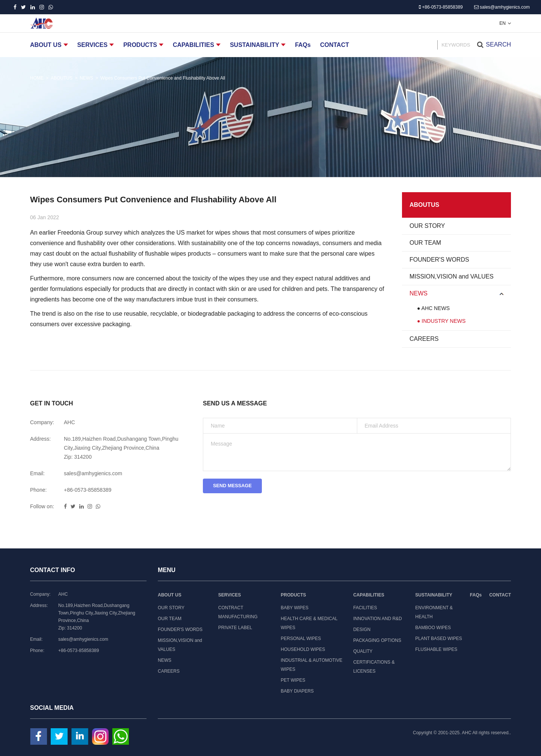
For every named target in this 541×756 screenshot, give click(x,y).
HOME (37, 78)
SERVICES (93, 45)
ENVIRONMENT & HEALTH (434, 612)
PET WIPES (293, 680)
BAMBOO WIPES (433, 628)
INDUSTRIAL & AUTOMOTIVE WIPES (311, 665)
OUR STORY (427, 226)
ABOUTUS (62, 78)
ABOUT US (46, 45)
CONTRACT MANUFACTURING (238, 612)
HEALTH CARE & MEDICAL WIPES (309, 623)
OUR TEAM (425, 243)
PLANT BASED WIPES (438, 639)
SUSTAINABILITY (255, 45)
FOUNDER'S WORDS (439, 260)
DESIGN (362, 629)
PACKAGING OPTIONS (377, 640)
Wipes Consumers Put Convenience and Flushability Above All (163, 78)
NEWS (86, 78)
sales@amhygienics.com (502, 7)
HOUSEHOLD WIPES (303, 649)
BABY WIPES (295, 608)
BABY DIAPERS (297, 691)
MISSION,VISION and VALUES (452, 276)
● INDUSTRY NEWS (441, 321)
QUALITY (363, 651)
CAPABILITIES (193, 45)
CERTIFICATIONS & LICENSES (374, 667)
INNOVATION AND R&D (378, 619)
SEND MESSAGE (235, 487)
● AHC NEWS (433, 308)
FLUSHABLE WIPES (436, 649)
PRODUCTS (140, 45)
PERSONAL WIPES (301, 639)
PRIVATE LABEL (235, 628)
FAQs (303, 45)
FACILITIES (365, 608)
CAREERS (424, 339)
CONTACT (335, 45)
